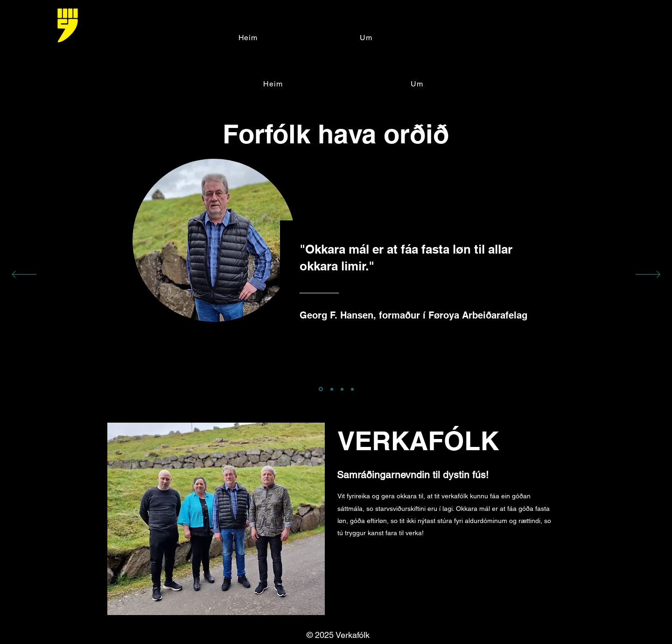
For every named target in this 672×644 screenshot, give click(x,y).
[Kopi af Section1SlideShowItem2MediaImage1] (352, 389)
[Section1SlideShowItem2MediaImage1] (332, 389)
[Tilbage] (24, 275)
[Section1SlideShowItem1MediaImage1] (321, 389)
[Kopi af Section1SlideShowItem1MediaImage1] (342, 389)
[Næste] (648, 275)
